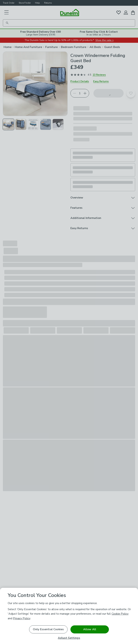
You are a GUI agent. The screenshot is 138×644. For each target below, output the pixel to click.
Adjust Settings (69, 638)
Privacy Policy (22, 618)
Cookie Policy (120, 614)
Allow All (90, 629)
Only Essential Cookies (48, 629)
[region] (69, 616)
